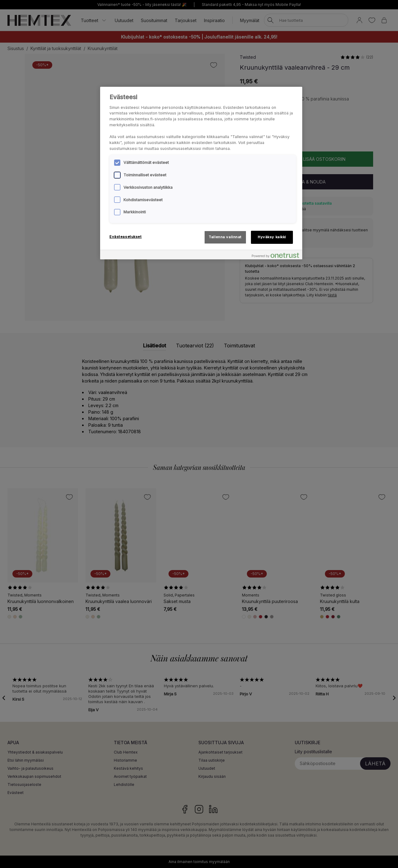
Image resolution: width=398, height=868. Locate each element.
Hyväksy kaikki (272, 237)
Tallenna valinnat (225, 237)
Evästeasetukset (126, 237)
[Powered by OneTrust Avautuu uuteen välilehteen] (275, 255)
